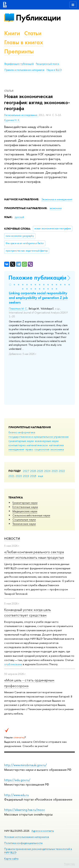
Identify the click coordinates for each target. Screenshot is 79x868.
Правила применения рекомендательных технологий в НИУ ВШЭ (38, 851)
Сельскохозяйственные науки (31, 515)
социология (42, 449)
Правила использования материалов (24, 70)
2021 (11, 476)
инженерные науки (47, 441)
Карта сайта (11, 859)
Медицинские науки (25, 511)
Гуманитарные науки (25, 503)
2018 (33, 476)
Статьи (33, 33)
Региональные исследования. (21, 115)
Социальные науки (24, 519)
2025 (40, 471)
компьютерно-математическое (28, 445)
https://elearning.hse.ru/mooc (25, 810)
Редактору (69, 864)
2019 (26, 476)
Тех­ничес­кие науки (24, 524)
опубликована (13, 664)
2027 (26, 471)
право (29, 449)
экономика (57, 449)
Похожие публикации (37, 278)
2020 (19, 476)
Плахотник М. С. (18, 309)
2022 (62, 471)
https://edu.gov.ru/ (17, 780)
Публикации (38, 18)
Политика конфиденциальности (23, 843)
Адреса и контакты (43, 831)
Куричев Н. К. (12, 120)
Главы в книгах (24, 42)
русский (19, 217)
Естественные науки (25, 507)
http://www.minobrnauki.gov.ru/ (25, 765)
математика (56, 445)
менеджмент (16, 449)
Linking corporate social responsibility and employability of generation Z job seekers (38, 298)
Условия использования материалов (27, 837)
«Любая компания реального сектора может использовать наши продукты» (34, 555)
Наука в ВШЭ (54, 70)
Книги (12, 33)
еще (41, 476)
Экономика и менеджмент (57, 199)
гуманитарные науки (21, 441)
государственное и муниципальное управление (39, 437)
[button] (10, 285)
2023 (55, 471)
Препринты (19, 51)
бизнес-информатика (22, 432)
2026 (33, 471)
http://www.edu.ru (17, 795)
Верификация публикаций (19, 64)
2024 (47, 471)
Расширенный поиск (48, 64)
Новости (12, 539)
